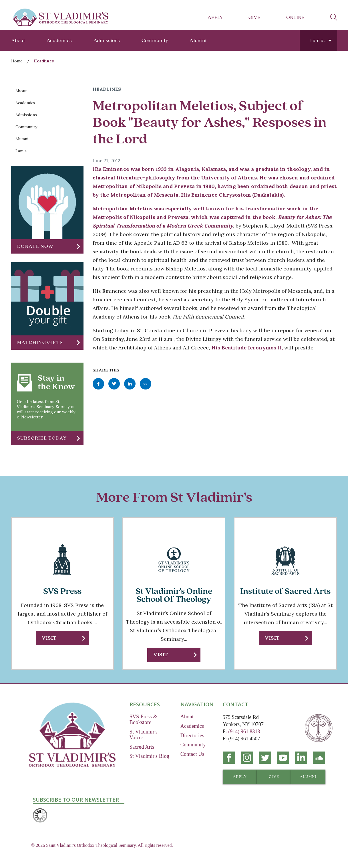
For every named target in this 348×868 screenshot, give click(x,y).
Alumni (198, 40)
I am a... (318, 40)
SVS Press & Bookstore (143, 719)
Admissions (107, 40)
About (18, 40)
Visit (49, 638)
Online (295, 17)
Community (155, 40)
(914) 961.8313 (244, 731)
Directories (192, 735)
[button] (47, 246)
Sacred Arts (142, 747)
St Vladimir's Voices (144, 735)
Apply (215, 17)
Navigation (197, 704)
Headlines (44, 61)
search (334, 17)
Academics (59, 40)
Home (17, 61)
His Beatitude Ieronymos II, (247, 348)
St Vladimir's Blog (149, 756)
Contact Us (192, 754)
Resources (145, 704)
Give (254, 17)
